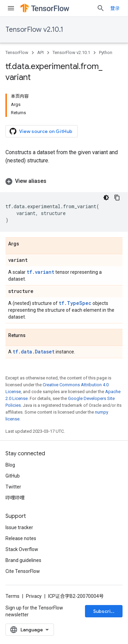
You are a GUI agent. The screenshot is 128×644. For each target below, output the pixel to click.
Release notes (21, 538)
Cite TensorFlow (23, 571)
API (40, 52)
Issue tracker (19, 527)
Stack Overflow (22, 549)
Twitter (13, 487)
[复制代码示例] (117, 198)
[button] (64, 181)
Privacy (34, 596)
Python (106, 52)
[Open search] (101, 8)
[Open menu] (11, 8)
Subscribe (105, 611)
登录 (115, 8)
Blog (10, 465)
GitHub (13, 476)
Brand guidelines (23, 560)
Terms (12, 596)
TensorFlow (17, 52)
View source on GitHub (41, 131)
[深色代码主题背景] (106, 198)
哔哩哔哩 (15, 498)
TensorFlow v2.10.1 (34, 30)
